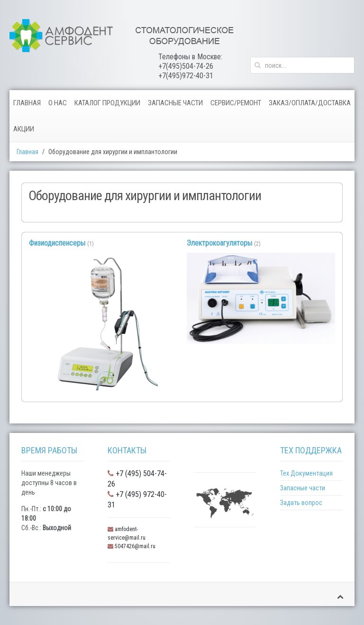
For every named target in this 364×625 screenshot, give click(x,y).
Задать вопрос (301, 503)
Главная (27, 103)
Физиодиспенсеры (57, 243)
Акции (24, 129)
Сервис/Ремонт (236, 103)
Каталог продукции (107, 103)
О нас (58, 103)
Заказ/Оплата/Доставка (310, 103)
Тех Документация (306, 473)
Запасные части (175, 103)
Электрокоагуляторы (219, 243)
